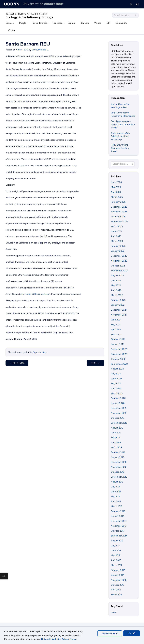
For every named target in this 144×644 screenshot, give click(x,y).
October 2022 (118, 266)
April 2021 (116, 330)
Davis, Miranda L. (40, 50)
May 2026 (116, 187)
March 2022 (117, 295)
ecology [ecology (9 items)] (113, 612)
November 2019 (119, 413)
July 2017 (115, 546)
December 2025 (119, 207)
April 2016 (116, 590)
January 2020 (118, 403)
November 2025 (119, 212)
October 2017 (117, 531)
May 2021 (116, 325)
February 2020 (118, 398)
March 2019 (117, 447)
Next (96, 363)
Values (98, 23)
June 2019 (116, 433)
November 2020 (119, 354)
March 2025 (117, 226)
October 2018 (118, 472)
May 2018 (116, 496)
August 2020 (117, 369)
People (23, 23)
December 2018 (119, 462)
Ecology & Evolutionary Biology (29, 17)
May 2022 (116, 285)
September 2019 (119, 423)
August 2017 (117, 541)
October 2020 (118, 359)
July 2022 (116, 280)
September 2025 (119, 222)
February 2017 (118, 570)
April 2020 (116, 389)
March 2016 (117, 595)
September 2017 (119, 536)
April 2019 (116, 442)
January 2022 (118, 305)
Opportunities (39, 352)
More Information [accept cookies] (110, 633)
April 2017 (116, 560)
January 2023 (118, 251)
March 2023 (117, 241)
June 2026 (116, 182)
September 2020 (119, 364)
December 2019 (119, 408)
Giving (12, 30)
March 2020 (117, 393)
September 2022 (119, 271)
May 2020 (116, 384)
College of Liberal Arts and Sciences (26, 14)
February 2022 (118, 300)
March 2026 (117, 197)
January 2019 (117, 457)
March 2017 (116, 565)
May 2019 (116, 438)
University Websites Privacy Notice (59, 639)
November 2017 (119, 526)
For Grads (58, 23)
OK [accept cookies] (132, 633)
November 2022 (119, 261)
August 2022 (117, 275)
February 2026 (118, 202)
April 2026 (116, 192)
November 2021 (119, 315)
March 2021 (117, 335)
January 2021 (117, 344)
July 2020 (116, 374)
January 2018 (117, 516)
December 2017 (119, 521)
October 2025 (118, 217)
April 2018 (116, 501)
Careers (85, 23)
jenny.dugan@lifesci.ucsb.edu (35, 294)
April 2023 (116, 236)
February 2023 (118, 246)
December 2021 (119, 310)
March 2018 (117, 506)
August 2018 (117, 482)
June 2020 (116, 379)
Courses (10, 23)
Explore (72, 23)
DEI (108, 23)
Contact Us (121, 23)
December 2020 (119, 349)
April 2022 (116, 290)
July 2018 (116, 487)
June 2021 (116, 320)
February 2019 (118, 452)
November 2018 (119, 467)
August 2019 (117, 428)
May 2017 (115, 555)
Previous (17, 363)
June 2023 (116, 231)
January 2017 (117, 575)
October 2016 (118, 585)
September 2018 (119, 477)
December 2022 (119, 256)
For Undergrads (39, 23)
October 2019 (118, 418)
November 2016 (119, 580)
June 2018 (116, 492)
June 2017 (116, 551)
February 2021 (118, 339)
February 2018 (118, 511)
